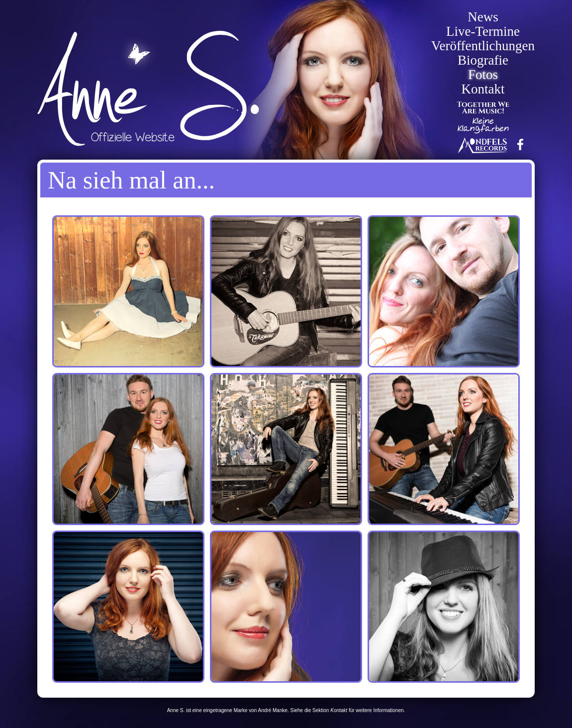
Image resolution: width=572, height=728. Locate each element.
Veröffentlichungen (483, 46)
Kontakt (483, 89)
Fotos (483, 75)
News (483, 17)
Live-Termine (483, 32)
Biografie (483, 60)
